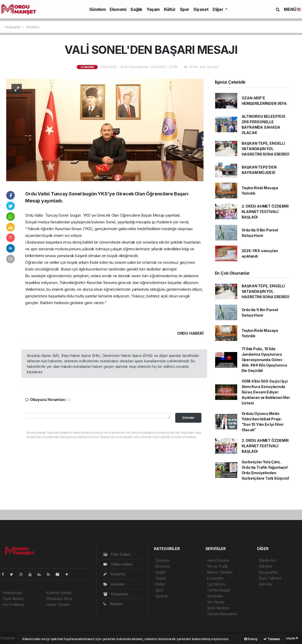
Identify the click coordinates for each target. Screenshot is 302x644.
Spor (185, 9)
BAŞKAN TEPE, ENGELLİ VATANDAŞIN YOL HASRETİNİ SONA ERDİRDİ (265, 149)
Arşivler (114, 584)
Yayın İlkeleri (13, 599)
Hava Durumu (218, 560)
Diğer (218, 9)
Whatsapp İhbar (59, 599)
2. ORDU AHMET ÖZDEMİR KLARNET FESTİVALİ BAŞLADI (265, 212)
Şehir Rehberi (219, 608)
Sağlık (136, 9)
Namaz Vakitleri (220, 572)
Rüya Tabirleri (270, 578)
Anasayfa (13, 27)
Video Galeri (118, 564)
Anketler (266, 566)
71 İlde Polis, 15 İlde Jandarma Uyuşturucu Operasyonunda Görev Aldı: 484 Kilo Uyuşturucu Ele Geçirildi (264, 360)
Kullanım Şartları (59, 593)
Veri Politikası (13, 605)
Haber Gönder (58, 605)
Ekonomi (118, 9)
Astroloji (265, 584)
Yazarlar (114, 574)
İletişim (113, 604)
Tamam (272, 639)
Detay (251, 639)
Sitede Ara (267, 560)
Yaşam (153, 9)
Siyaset (201, 9)
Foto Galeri (117, 554)
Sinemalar (215, 596)
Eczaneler (215, 578)
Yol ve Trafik (218, 566)
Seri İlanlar (216, 602)
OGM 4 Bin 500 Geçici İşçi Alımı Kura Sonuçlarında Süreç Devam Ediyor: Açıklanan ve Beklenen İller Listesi (266, 392)
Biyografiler (268, 572)
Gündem (97, 9)
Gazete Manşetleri (222, 614)
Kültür (170, 9)
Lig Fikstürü (216, 584)
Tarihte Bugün (219, 590)
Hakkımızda (12, 593)
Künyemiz (116, 594)
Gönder (188, 418)
